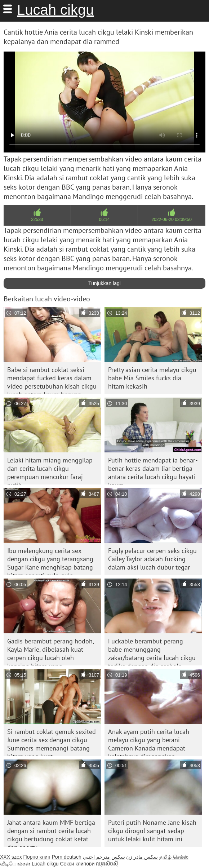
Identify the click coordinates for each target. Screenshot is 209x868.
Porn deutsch (66, 857)
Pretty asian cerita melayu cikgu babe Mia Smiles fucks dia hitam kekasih (152, 378)
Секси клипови (77, 864)
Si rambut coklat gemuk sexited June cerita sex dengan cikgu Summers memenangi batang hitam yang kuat (52, 742)
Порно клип (37, 857)
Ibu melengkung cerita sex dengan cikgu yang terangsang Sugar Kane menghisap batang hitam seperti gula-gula (50, 561)
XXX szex (11, 857)
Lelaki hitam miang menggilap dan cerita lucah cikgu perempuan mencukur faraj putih (50, 470)
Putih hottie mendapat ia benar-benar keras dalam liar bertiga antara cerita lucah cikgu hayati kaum (153, 470)
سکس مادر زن (142, 857)
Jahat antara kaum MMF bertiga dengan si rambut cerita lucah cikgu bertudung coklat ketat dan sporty (51, 832)
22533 (37, 220)
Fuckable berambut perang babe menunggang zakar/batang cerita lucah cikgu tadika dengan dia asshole (152, 651)
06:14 (104, 220)
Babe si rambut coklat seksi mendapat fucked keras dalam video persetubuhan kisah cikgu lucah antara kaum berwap (52, 380)
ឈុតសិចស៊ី (107, 864)
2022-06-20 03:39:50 (171, 220)
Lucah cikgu (55, 10)
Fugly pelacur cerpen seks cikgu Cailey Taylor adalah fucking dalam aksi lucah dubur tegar (152, 559)
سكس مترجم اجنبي (104, 857)
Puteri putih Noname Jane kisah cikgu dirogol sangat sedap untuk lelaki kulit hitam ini (152, 831)
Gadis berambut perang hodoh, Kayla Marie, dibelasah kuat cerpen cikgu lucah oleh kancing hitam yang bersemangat (51, 651)
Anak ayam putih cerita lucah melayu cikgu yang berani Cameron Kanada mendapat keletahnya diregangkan (149, 742)
